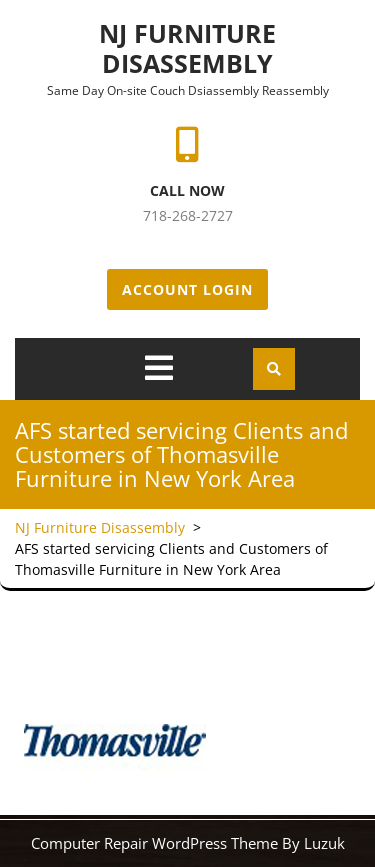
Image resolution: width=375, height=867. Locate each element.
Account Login (187, 289)
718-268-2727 (188, 215)
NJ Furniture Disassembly (187, 48)
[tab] (159, 368)
